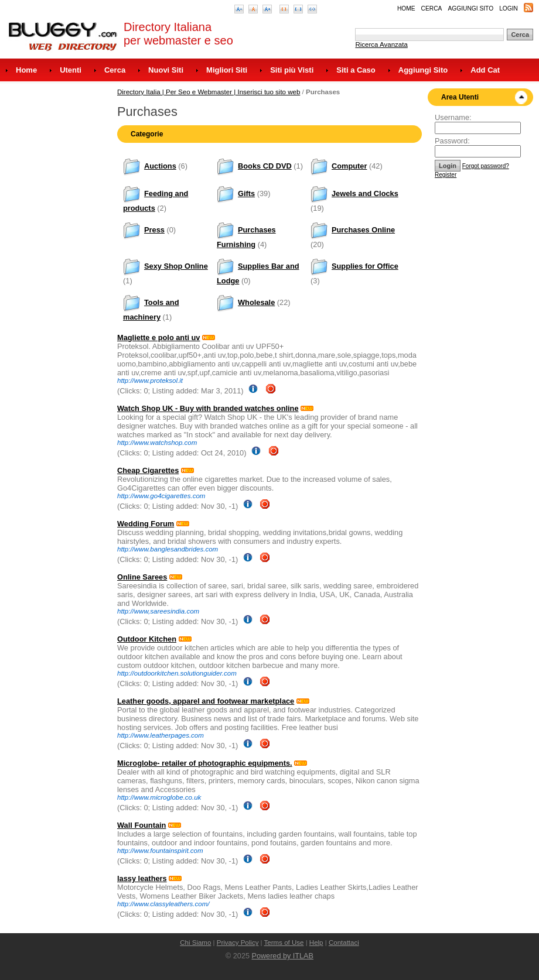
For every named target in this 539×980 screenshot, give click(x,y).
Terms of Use (284, 943)
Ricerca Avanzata (381, 44)
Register (446, 175)
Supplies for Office (365, 266)
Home (406, 8)
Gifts (246, 193)
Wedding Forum (146, 524)
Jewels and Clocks (365, 193)
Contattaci (344, 943)
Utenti (71, 70)
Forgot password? (486, 166)
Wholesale (256, 302)
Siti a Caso (356, 70)
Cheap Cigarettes (148, 470)
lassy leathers (142, 878)
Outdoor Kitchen (147, 639)
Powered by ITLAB (282, 956)
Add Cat (485, 70)
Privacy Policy (238, 943)
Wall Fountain (141, 825)
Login (509, 8)
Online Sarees (142, 577)
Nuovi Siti (166, 70)
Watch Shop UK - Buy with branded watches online (208, 408)
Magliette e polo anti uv (159, 337)
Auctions (160, 166)
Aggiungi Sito (470, 8)
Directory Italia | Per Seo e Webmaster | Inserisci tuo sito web (209, 92)
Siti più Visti (292, 70)
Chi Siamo (195, 943)
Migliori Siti (227, 70)
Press (154, 230)
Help (316, 943)
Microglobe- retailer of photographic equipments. (205, 763)
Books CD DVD (265, 166)
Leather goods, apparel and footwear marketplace (206, 701)
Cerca (432, 8)
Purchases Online (363, 230)
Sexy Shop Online (176, 266)
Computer (349, 166)
